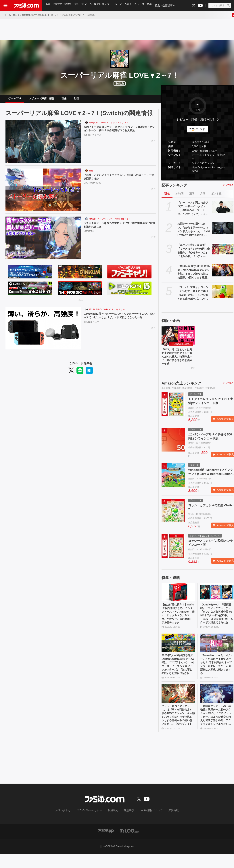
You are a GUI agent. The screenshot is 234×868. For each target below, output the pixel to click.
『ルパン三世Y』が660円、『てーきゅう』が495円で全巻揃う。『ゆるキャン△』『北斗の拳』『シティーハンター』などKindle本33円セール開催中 (194, 254)
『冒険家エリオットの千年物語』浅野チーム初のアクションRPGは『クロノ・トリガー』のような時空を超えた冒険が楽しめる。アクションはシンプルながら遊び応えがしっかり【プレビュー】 (217, 728)
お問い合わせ (69, 825)
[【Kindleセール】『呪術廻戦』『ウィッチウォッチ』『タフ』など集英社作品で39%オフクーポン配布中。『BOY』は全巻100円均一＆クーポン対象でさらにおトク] (217, 598)
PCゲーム (88, 5)
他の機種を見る (207, 154)
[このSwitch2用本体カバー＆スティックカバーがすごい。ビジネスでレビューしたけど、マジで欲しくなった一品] (43, 331)
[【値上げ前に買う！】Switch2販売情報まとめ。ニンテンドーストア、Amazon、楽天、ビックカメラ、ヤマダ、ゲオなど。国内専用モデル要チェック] (178, 598)
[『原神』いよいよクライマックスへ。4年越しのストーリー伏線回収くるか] (43, 193)
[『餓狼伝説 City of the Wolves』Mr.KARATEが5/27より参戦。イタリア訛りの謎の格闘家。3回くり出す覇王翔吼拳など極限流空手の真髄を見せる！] (223, 273)
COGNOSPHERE (92, 187)
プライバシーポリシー (92, 825)
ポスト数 (216, 196)
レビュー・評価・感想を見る (196, 122)
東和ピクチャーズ (92, 139)
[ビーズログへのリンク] (129, 845)
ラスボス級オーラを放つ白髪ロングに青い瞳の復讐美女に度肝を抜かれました (119, 228)
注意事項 (128, 825)
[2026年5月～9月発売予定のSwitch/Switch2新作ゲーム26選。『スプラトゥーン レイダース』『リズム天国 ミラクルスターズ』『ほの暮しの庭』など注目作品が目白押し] (178, 651)
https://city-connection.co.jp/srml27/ (208, 172)
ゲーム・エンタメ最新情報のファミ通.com (25, 15)
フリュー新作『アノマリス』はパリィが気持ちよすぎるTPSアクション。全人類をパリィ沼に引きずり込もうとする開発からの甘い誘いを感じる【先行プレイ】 (178, 728)
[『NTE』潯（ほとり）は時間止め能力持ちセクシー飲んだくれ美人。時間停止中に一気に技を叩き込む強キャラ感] (178, 338)
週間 (192, 196)
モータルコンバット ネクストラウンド (108, 125)
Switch (69, 5)
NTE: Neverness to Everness (182, 347)
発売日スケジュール (108, 5)
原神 (91, 174)
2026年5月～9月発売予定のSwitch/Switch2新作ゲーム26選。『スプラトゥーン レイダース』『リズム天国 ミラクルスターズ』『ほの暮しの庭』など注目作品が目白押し (178, 675)
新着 (48, 5)
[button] (197, 179)
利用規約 (113, 825)
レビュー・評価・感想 (41, 100)
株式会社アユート (92, 330)
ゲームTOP (15, 100)
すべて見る (228, 188)
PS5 (77, 5)
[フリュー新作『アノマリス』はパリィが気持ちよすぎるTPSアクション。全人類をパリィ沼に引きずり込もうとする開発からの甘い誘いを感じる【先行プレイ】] (178, 705)
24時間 (179, 196)
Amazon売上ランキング (181, 389)
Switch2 (58, 5)
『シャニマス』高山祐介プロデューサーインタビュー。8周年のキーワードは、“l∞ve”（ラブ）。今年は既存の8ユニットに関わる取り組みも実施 (193, 211)
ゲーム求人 (128, 5)
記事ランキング (174, 188)
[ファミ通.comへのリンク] (26, 5)
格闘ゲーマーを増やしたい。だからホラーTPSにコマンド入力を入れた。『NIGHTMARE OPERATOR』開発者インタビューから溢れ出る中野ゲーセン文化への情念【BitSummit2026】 (194, 233)
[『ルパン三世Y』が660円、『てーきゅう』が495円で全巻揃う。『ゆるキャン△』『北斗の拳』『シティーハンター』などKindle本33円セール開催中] (223, 252)
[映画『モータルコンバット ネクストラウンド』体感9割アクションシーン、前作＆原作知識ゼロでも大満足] (43, 144)
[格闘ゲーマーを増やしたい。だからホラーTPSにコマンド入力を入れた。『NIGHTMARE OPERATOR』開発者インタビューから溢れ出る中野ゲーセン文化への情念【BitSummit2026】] (223, 231)
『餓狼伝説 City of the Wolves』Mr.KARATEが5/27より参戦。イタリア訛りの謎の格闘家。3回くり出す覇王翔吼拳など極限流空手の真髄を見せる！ (194, 275)
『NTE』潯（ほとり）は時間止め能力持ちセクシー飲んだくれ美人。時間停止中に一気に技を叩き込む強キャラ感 (178, 361)
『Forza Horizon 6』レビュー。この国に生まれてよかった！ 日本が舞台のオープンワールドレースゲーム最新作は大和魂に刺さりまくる (217, 674)
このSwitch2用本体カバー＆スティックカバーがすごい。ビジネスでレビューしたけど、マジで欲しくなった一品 (119, 321)
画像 (64, 100)
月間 (203, 196)
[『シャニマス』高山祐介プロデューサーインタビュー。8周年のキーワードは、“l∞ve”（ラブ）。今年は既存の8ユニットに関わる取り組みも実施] (223, 210)
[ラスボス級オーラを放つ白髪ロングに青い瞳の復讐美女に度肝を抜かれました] (43, 241)
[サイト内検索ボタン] (220, 5)
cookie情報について (148, 825)
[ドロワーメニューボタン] (5, 5)
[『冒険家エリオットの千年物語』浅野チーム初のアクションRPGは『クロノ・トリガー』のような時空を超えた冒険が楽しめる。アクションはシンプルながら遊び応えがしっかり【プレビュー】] (217, 705)
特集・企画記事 (167, 5)
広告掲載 (168, 825)
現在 (167, 196)
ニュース (142, 5)
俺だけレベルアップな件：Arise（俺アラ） (110, 222)
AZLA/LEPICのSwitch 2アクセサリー (107, 312)
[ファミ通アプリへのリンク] (106, 845)
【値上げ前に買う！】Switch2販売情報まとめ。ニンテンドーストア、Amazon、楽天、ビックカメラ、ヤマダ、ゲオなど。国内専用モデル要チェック (178, 621)
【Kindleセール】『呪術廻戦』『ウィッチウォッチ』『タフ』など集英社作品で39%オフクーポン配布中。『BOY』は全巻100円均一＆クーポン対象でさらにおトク (217, 621)
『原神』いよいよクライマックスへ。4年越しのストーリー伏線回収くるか (119, 180)
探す (203, 132)
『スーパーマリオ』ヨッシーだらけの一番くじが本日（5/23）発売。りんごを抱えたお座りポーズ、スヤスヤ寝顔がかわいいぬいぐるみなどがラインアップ (193, 296)
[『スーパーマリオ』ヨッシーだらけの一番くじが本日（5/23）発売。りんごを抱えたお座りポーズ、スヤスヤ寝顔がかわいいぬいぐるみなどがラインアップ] (223, 294)
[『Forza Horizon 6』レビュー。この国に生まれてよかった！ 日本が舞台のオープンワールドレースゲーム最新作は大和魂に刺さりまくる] (217, 651)
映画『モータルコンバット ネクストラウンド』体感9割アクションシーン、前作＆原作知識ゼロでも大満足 (119, 132)
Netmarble (89, 235)
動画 (152, 5)
